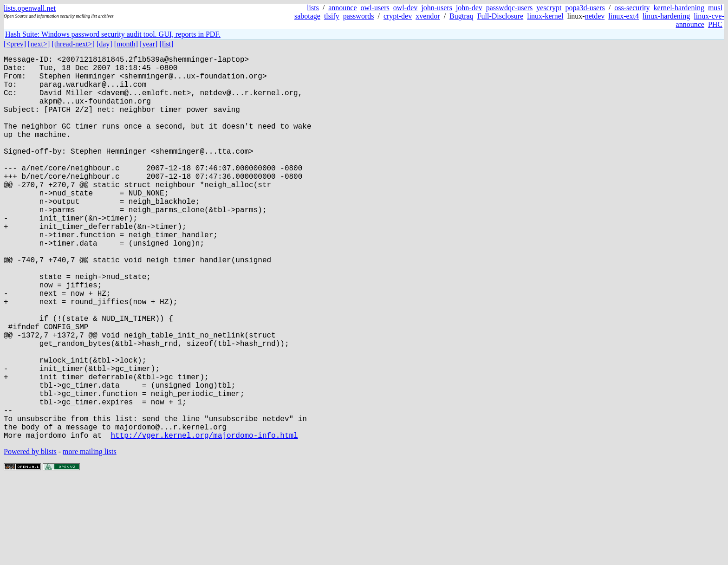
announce (342, 8)
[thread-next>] (73, 44)
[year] (149, 44)
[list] (166, 44)
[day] (104, 44)
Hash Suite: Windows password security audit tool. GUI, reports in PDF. (113, 34)
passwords (359, 16)
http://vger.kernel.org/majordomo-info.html (204, 520)
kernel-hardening (679, 8)
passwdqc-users (509, 8)
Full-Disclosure (500, 16)
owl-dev (405, 8)
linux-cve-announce (700, 20)
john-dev (469, 8)
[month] (126, 44)
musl (715, 8)
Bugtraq (461, 16)
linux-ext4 (624, 16)
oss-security (632, 8)
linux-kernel (545, 16)
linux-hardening (666, 16)
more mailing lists (90, 537)
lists (313, 8)
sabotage (307, 16)
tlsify (332, 16)
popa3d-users (585, 8)
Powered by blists (30, 537)
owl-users (375, 8)
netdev (595, 16)
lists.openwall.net (30, 8)
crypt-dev (398, 16)
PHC (715, 24)
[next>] (39, 44)
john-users (437, 8)
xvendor (428, 16)
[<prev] (15, 44)
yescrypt (549, 8)
